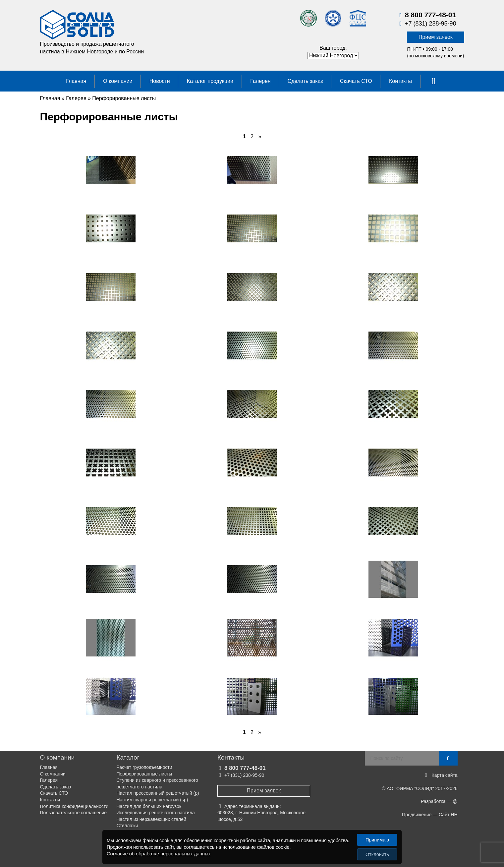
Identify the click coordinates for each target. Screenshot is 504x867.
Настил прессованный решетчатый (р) (158, 793)
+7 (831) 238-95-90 (431, 24)
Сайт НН (448, 815)
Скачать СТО (356, 81)
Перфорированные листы (144, 774)
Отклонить (377, 854)
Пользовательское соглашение (74, 813)
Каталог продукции (210, 81)
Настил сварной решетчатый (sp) (152, 800)
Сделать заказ (305, 81)
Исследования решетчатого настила (156, 813)
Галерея (260, 81)
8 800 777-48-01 (430, 15)
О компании (118, 81)
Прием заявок (436, 37)
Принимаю (377, 840)
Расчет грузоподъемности (144, 767)
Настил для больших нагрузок (149, 806)
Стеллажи (127, 826)
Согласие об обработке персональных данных (158, 854)
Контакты (400, 81)
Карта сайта (445, 775)
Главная (76, 81)
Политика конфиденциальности (74, 806)
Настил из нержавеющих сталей (151, 819)
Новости (160, 81)
